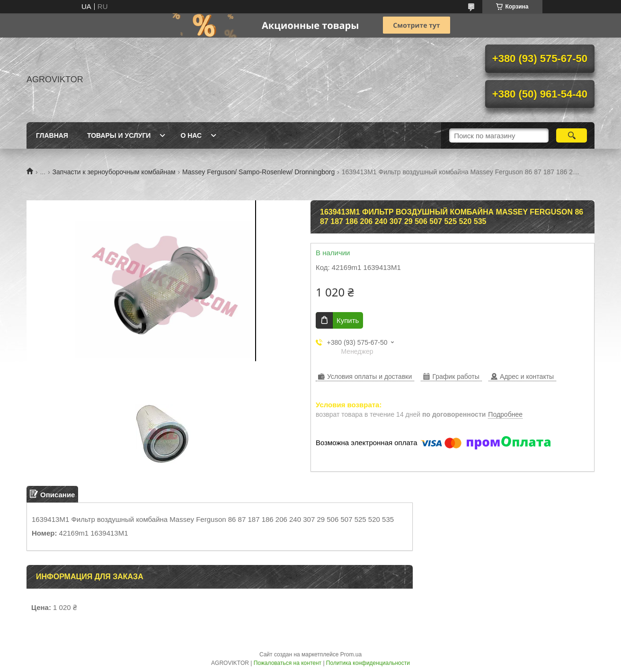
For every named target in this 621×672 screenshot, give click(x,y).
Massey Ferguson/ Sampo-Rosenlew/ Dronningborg (258, 172)
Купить (348, 320)
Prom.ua (351, 654)
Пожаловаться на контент (288, 663)
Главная (52, 135)
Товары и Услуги (119, 135)
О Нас (191, 135)
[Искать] (572, 135)
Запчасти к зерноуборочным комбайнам (114, 172)
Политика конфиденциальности (368, 663)
